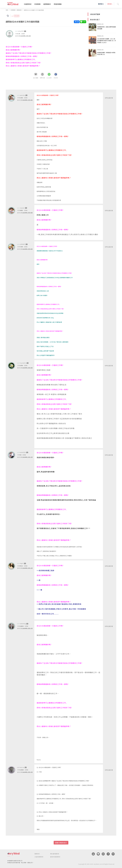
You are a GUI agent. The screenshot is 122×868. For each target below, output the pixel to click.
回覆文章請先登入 (61, 843)
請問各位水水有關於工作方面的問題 (34, 10)
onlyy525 (21, 31)
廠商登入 (101, 4)
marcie (22, 767)
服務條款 (37, 854)
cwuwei (22, 208)
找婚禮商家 (28, 4)
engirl (22, 563)
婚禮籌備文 (47, 4)
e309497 (22, 244)
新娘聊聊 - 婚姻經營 (16, 10)
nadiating (23, 624)
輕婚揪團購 (58, 4)
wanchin (22, 95)
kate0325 (23, 452)
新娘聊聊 (37, 4)
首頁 (7, 10)
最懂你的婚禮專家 (55, 857)
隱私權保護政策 (55, 854)
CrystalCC (23, 363)
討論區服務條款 (39, 857)
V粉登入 (110, 4)
